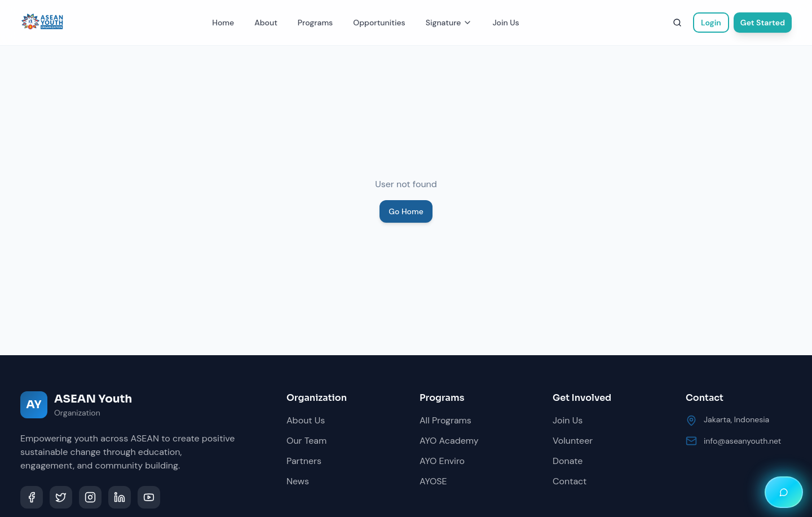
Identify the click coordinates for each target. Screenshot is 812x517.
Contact (570, 481)
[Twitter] (61, 497)
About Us (306, 420)
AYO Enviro (442, 461)
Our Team (306, 441)
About (266, 23)
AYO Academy (449, 441)
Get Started (763, 23)
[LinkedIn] (120, 497)
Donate (568, 461)
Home (223, 23)
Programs (315, 23)
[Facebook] (32, 497)
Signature (449, 23)
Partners (304, 461)
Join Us (506, 23)
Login (711, 23)
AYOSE (433, 481)
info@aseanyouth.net (742, 441)
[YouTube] (149, 497)
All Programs (445, 420)
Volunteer (573, 441)
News (298, 481)
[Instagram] (90, 497)
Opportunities (379, 23)
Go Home (406, 211)
